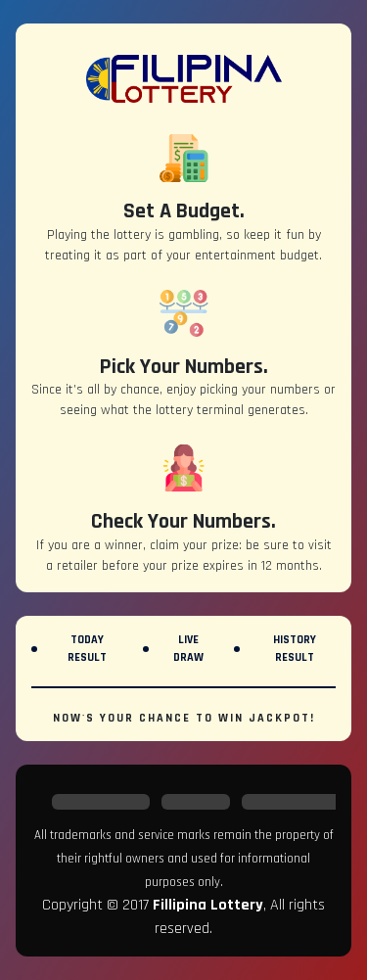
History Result (295, 649)
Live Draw (188, 649)
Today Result (87, 649)
